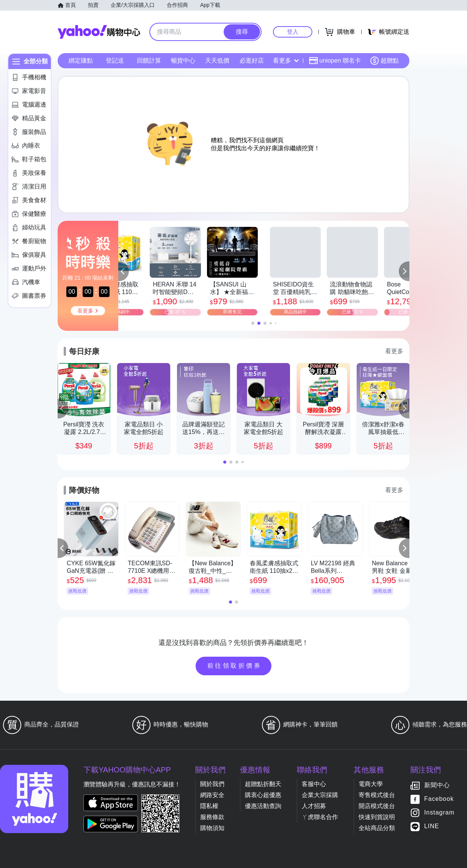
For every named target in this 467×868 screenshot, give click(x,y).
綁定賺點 (81, 61)
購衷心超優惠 (263, 795)
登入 (293, 32)
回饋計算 (149, 61)
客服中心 (314, 784)
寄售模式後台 (377, 795)
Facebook (439, 799)
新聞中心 (437, 785)
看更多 (286, 61)
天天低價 (217, 61)
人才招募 (314, 806)
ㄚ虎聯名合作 (320, 817)
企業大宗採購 (320, 795)
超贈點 (384, 61)
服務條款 (212, 817)
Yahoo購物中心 (99, 32)
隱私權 (209, 806)
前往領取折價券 (235, 666)
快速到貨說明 (377, 817)
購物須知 (212, 828)
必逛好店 (252, 61)
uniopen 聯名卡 (335, 61)
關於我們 (212, 784)
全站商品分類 (377, 828)
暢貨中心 (183, 61)
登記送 (115, 61)
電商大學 (371, 784)
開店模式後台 (377, 806)
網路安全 (212, 795)
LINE (432, 826)
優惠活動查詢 (263, 806)
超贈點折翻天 (263, 784)
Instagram (439, 813)
